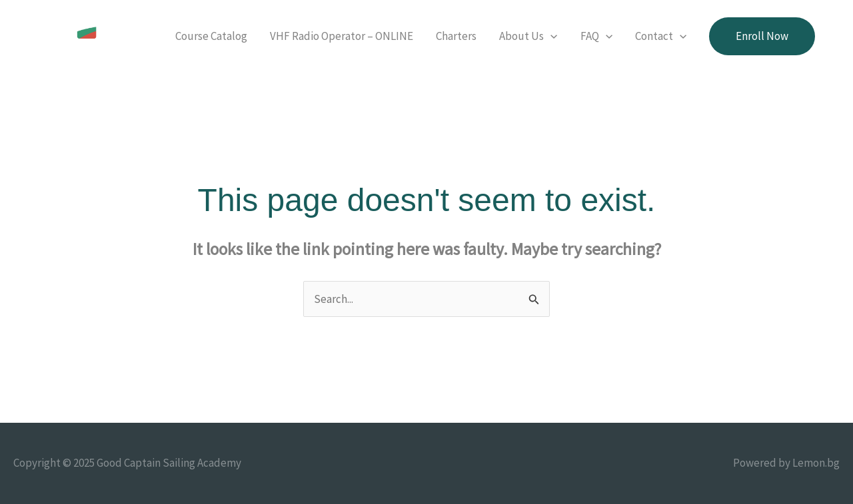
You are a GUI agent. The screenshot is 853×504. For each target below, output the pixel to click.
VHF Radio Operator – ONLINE (342, 36)
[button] (762, 36)
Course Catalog (211, 36)
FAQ (596, 36)
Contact (661, 36)
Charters (456, 36)
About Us (528, 36)
